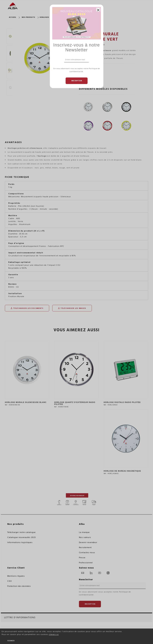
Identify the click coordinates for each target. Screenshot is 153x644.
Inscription (77, 81)
